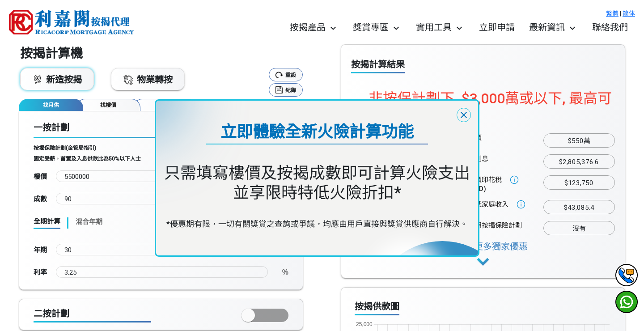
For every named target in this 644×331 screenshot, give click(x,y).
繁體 (612, 13)
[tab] (51, 105)
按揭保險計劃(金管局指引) (65, 148)
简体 (629, 13)
